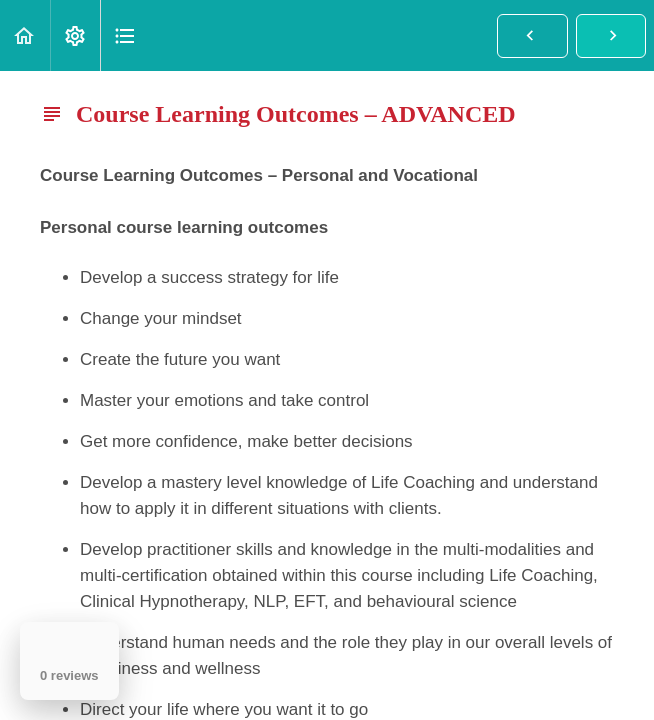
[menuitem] (75, 35)
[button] (25, 35)
